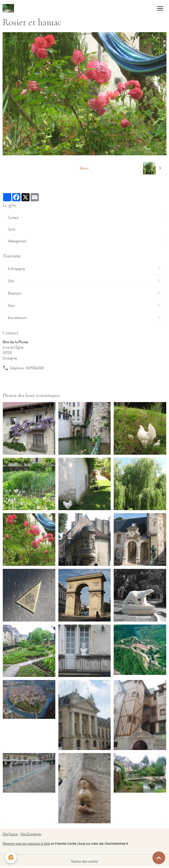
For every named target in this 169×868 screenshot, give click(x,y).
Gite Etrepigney (31, 834)
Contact (13, 218)
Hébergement (17, 241)
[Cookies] (11, 857)
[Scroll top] (159, 858)
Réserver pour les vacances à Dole (26, 844)
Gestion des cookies (84, 861)
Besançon (84, 293)
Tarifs (12, 229)
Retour (84, 168)
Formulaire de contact (34, 381)
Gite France (10, 834)
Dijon (84, 305)
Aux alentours (84, 318)
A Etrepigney (84, 269)
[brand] (9, 8)
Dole (84, 281)
